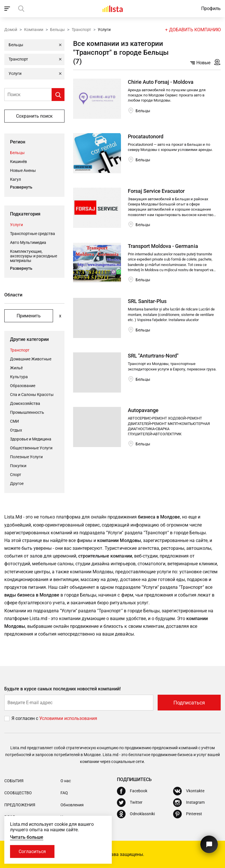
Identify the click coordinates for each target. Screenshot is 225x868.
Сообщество (18, 793)
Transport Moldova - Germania (163, 246)
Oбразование (23, 386)
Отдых (16, 430)
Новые (200, 63)
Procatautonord (146, 136)
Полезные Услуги (26, 457)
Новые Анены (23, 170)
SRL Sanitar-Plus (147, 301)
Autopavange (143, 410)
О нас (66, 781)
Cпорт (16, 475)
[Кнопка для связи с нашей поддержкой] (209, 844)
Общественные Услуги (31, 448)
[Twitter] (130, 803)
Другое (17, 483)
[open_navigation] (8, 9)
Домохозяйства (25, 403)
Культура (19, 377)
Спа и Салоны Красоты (32, 395)
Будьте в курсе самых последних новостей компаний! (63, 689)
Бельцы (57, 30)
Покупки (18, 466)
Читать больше (27, 837)
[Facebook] (132, 791)
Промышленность (27, 412)
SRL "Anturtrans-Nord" (153, 356)
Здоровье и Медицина (31, 439)
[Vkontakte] (189, 791)
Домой (11, 30)
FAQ (64, 793)
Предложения (20, 805)
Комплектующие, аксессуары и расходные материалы (34, 256)
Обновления (72, 805)
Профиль (211, 8)
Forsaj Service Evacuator (156, 191)
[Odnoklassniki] (136, 814)
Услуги (16, 225)
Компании (34, 30)
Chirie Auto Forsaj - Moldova (161, 82)
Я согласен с (25, 718)
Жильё (16, 368)
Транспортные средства (33, 234)
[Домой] (113, 9)
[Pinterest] (188, 814)
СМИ (14, 421)
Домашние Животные (31, 359)
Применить (29, 316)
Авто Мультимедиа (28, 242)
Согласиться (32, 852)
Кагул (15, 179)
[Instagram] (189, 803)
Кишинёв (18, 162)
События (14, 781)
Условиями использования (68, 718)
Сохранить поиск (34, 116)
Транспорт (81, 30)
